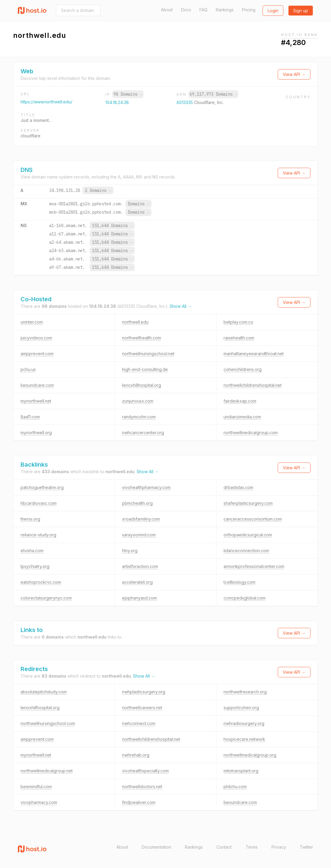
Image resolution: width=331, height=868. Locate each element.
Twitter (306, 847)
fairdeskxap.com (240, 401)
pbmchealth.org (137, 503)
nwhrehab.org (136, 755)
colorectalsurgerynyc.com (46, 598)
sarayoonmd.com (139, 535)
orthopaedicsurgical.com (248, 535)
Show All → (181, 306)
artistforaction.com (140, 566)
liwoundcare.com (37, 385)
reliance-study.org (38, 535)
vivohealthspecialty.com (145, 771)
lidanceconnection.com (246, 551)
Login (273, 11)
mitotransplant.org (241, 771)
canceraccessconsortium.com (253, 519)
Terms (252, 847)
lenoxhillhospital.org (142, 385)
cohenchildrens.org (243, 369)
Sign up (301, 11)
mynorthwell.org (36, 433)
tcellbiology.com (239, 582)
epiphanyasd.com (139, 598)
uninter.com (32, 322)
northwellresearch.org (245, 692)
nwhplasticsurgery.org (144, 692)
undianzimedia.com (242, 417)
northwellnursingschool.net (148, 354)
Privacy (279, 847)
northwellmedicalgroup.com (251, 433)
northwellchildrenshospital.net (253, 385)
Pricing (249, 10)
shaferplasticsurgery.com (248, 503)
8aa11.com (30, 417)
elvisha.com (32, 551)
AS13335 (185, 102)
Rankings (225, 10)
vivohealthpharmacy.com (146, 487)
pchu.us (28, 369)
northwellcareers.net (142, 708)
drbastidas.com (238, 487)
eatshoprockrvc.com (41, 582)
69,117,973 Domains (213, 94)
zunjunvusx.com (138, 401)
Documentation (156, 847)
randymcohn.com (139, 417)
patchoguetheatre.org (42, 487)
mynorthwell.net (36, 401)
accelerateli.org (137, 582)
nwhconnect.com (139, 723)
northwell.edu (135, 322)
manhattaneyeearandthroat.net (254, 354)
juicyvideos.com (36, 338)
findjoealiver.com (139, 802)
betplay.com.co (238, 322)
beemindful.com (36, 787)
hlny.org (130, 551)
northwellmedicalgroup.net (47, 771)
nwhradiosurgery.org (244, 723)
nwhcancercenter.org (143, 433)
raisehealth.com (239, 338)
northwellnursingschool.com (48, 723)
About (167, 10)
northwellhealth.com (142, 338)
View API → (294, 74)
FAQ (203, 10)
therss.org (30, 519)
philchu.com (235, 787)
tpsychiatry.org (35, 566)
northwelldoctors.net (142, 787)
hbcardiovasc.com (39, 503)
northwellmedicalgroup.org (250, 755)
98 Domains (128, 94)
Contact (224, 847)
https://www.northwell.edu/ (46, 102)
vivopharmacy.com (39, 802)
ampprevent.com (37, 354)
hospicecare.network (244, 739)
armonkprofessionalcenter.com (254, 566)
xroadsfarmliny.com (141, 519)
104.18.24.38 (117, 102)
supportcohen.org (241, 708)
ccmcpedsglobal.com (245, 598)
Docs (186, 10)
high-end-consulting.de (145, 369)
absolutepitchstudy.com (44, 692)
